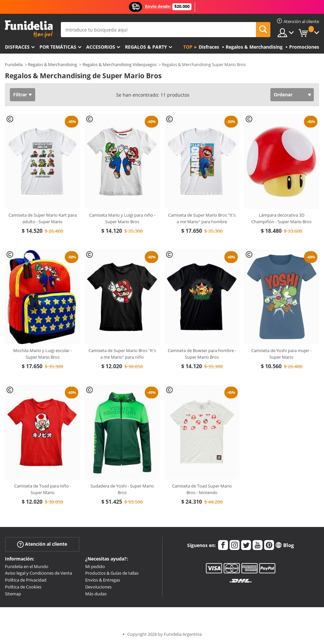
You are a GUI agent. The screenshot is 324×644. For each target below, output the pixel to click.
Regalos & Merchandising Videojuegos (120, 64)
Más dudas (96, 594)
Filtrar (20, 95)
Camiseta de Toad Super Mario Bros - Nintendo (202, 489)
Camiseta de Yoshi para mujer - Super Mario (281, 354)
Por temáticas (58, 47)
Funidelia (14, 64)
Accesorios (101, 47)
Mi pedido (95, 566)
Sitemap (13, 594)
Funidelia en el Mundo (27, 566)
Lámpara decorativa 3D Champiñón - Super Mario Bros (281, 218)
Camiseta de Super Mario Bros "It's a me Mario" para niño (122, 354)
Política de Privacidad (26, 580)
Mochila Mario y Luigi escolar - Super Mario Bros (42, 354)
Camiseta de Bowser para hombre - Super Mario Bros (202, 354)
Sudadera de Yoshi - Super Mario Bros (122, 489)
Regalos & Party (146, 47)
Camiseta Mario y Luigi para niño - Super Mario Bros (122, 218)
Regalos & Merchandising (52, 64)
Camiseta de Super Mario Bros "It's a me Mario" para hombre (202, 218)
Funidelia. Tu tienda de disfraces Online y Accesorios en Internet (29, 29)
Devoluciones (98, 587)
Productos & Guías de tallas (112, 573)
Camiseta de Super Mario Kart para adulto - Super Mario (43, 218)
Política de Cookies (23, 587)
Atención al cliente (42, 544)
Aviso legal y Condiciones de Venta (38, 573)
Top (188, 47)
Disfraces (17, 47)
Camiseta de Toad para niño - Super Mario (43, 489)
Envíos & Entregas (103, 580)
